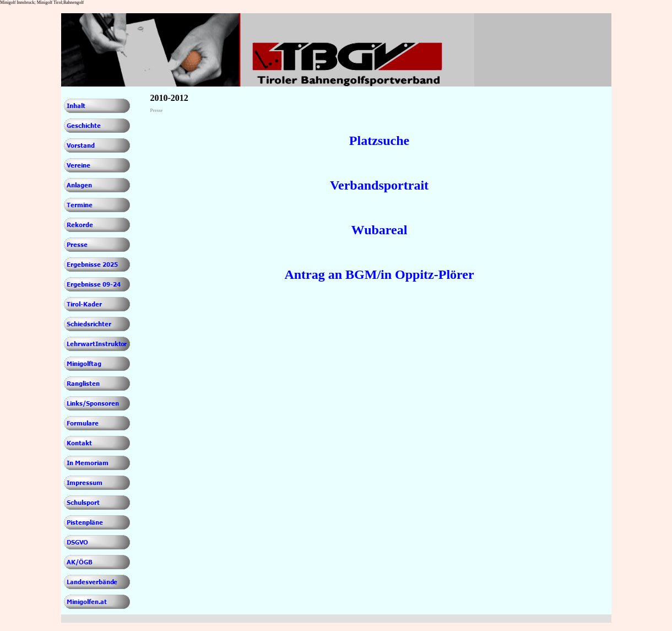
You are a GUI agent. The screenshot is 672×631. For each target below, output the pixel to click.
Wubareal (380, 230)
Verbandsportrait (379, 185)
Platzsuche (379, 141)
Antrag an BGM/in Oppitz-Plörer (379, 274)
